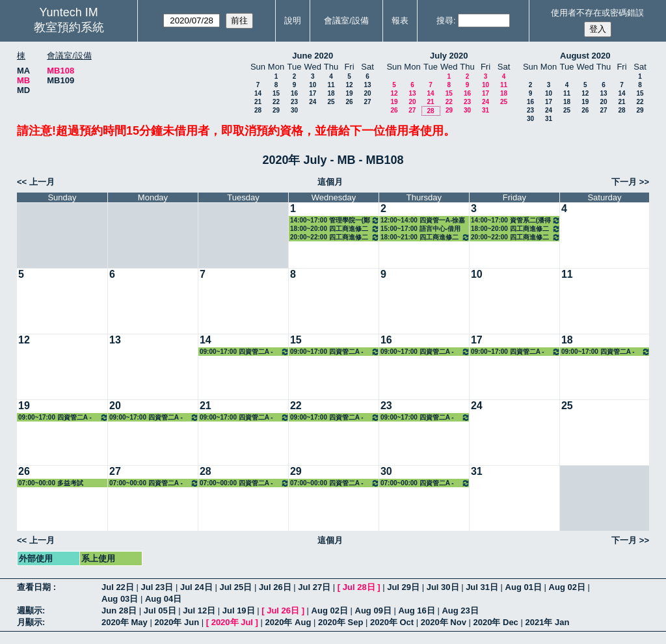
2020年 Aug (288, 622)
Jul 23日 (157, 587)
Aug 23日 (460, 610)
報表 (400, 20)
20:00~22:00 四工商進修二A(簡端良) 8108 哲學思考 (335, 237)
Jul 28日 (359, 587)
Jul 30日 (443, 587)
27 (367, 102)
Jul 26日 (275, 587)
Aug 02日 (567, 587)
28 (258, 110)
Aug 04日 (163, 599)
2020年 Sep (340, 622)
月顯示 (30, 622)
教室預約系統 (69, 27)
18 (331, 93)
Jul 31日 (482, 587)
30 (294, 110)
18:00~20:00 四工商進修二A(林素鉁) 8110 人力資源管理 (516, 229)
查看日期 (35, 587)
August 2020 (585, 56)
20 (367, 93)
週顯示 (30, 610)
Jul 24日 (196, 587)
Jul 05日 (160, 610)
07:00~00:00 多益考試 (51, 483)
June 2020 (313, 56)
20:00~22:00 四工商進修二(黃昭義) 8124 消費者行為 (516, 237)
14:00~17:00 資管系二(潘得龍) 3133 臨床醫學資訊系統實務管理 (516, 220)
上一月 (42, 182)
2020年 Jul (232, 622)
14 (258, 93)
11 (331, 85)
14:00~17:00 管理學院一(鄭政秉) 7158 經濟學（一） (335, 220)
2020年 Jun (177, 622)
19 (349, 93)
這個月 (330, 182)
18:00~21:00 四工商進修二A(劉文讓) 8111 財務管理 (425, 237)
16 (294, 93)
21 (258, 102)
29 (276, 110)
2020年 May (125, 622)
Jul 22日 (118, 587)
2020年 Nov (444, 622)
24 (313, 102)
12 (349, 85)
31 (486, 110)
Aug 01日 (524, 587)
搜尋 (445, 20)
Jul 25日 (235, 587)
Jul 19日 (239, 610)
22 (276, 102)
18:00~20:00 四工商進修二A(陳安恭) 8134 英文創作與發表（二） (335, 229)
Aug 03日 (120, 599)
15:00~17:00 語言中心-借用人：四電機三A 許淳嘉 (420, 229)
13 (367, 85)
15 (276, 93)
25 (331, 102)
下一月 (624, 182)
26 (349, 102)
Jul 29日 (403, 587)
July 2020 (449, 56)
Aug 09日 (373, 610)
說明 (293, 20)
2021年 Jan (547, 622)
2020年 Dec (495, 622)
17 (313, 93)
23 (294, 102)
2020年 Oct (392, 622)
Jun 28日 (119, 610)
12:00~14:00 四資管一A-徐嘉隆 (423, 221)
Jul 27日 (314, 587)
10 (313, 85)
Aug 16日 (416, 610)
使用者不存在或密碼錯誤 (597, 13)
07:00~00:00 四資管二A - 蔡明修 (154, 483)
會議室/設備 (346, 20)
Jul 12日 (199, 610)
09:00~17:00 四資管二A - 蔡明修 (245, 352)
